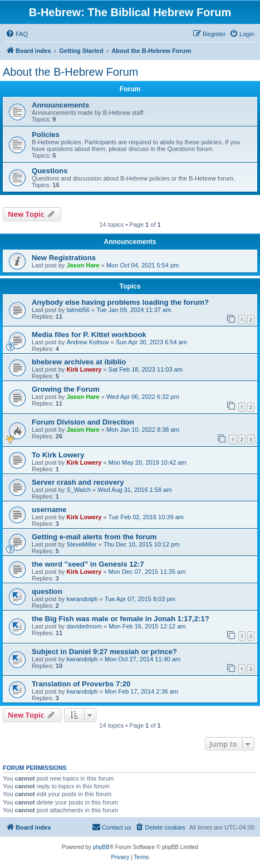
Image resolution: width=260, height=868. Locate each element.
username (49, 509)
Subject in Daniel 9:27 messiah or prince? (104, 652)
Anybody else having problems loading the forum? (120, 302)
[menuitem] (17, 34)
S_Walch (79, 490)
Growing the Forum (66, 389)
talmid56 (78, 310)
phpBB (101, 847)
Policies (46, 135)
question (47, 591)
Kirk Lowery (84, 369)
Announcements (60, 105)
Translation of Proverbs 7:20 (81, 684)
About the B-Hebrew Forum (70, 72)
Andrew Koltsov (87, 342)
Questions (50, 171)
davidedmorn (84, 626)
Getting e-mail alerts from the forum (94, 537)
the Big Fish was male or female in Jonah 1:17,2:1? (121, 619)
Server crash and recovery (78, 482)
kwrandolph (82, 599)
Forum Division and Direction (83, 422)
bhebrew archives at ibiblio (79, 362)
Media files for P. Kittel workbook (89, 335)
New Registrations (64, 258)
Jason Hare (83, 265)
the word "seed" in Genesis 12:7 (88, 564)
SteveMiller (81, 544)
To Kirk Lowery (58, 455)
